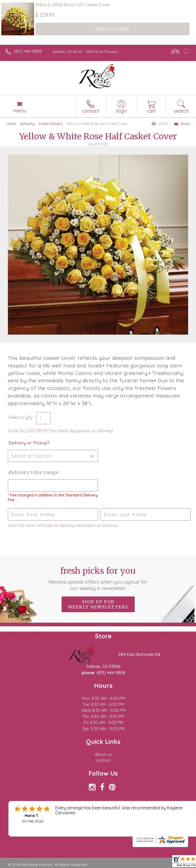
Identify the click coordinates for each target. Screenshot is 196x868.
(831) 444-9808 (28, 51)
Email (182, 124)
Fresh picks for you (98, 578)
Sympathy (27, 124)
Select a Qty (20, 417)
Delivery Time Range (34, 472)
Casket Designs (51, 124)
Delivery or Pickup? (29, 443)
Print (160, 124)
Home (11, 124)
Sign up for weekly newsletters (98, 604)
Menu (20, 110)
